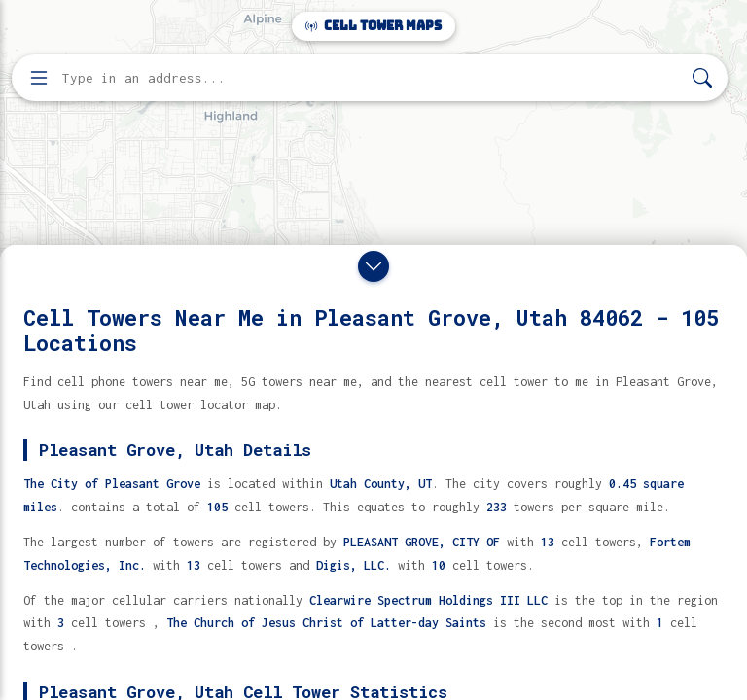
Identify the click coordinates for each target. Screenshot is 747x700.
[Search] (702, 78)
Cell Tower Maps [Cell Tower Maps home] (373, 26)
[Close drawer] (373, 266)
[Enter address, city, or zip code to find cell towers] (372, 78)
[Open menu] (39, 78)
